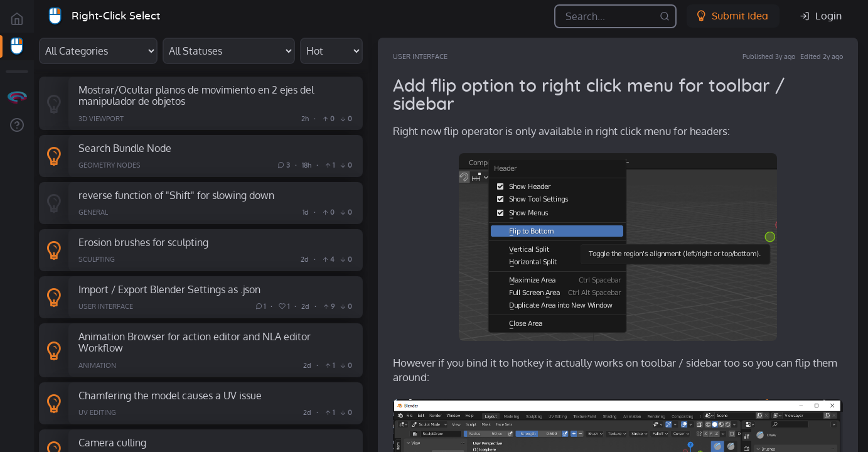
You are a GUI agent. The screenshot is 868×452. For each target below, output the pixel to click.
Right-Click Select (116, 16)
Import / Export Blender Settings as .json (169, 289)
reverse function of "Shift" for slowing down (176, 195)
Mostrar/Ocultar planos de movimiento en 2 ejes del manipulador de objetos (196, 95)
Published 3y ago (769, 56)
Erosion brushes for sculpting (143, 242)
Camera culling (112, 442)
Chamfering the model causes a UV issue (170, 395)
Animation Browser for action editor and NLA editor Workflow (195, 342)
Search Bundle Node (125, 148)
